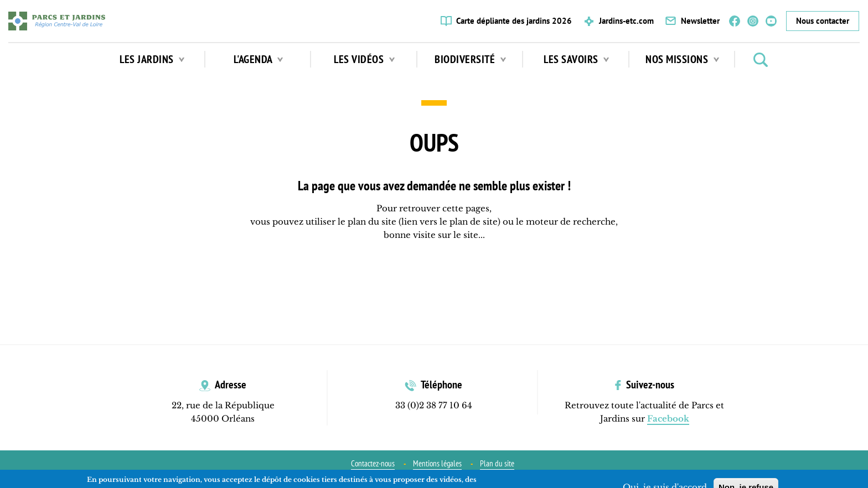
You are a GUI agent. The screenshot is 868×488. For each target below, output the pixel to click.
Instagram (753, 21)
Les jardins (152, 59)
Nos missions (682, 59)
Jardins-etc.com (626, 21)
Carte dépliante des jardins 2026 (514, 21)
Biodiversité (470, 59)
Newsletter (700, 21)
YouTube (771, 21)
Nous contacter (823, 21)
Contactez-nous (373, 463)
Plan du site (497, 463)
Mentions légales (437, 463)
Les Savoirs (576, 59)
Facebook (735, 21)
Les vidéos (364, 59)
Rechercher (761, 60)
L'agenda (259, 59)
